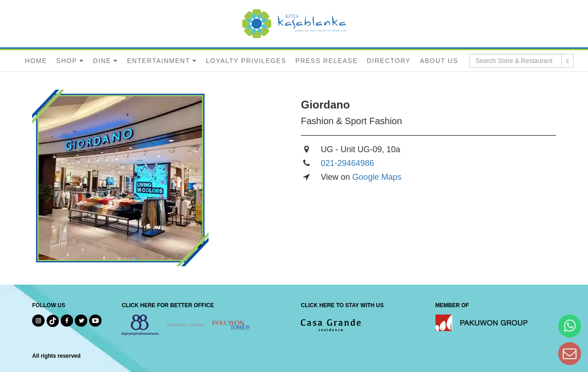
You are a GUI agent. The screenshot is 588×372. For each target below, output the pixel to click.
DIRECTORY (388, 61)
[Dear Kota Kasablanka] (570, 353)
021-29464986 (347, 163)
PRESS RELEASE (326, 61)
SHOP (67, 61)
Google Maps (377, 177)
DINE (102, 61)
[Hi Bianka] (570, 326)
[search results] (567, 61)
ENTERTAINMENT (158, 61)
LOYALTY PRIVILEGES (246, 61)
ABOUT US (439, 61)
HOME (36, 61)
